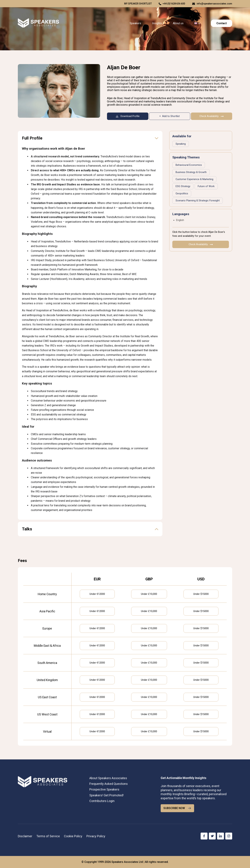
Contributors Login (102, 801)
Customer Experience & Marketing (194, 179)
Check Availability (212, 116)
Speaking (181, 144)
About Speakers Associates (108, 778)
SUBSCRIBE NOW (177, 808)
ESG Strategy (183, 186)
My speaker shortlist (138, 4)
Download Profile (128, 116)
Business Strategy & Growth (191, 172)
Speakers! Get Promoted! (106, 795)
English (180, 220)
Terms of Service (48, 836)
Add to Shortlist (171, 116)
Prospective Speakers (104, 789)
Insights (157, 23)
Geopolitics (182, 194)
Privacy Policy (96, 836)
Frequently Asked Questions (109, 784)
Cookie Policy (73, 836)
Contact (222, 23)
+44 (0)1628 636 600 (174, 4)
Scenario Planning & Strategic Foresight (198, 201)
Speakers (135, 23)
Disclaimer (25, 836)
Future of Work (206, 186)
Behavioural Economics (189, 165)
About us (178, 23)
